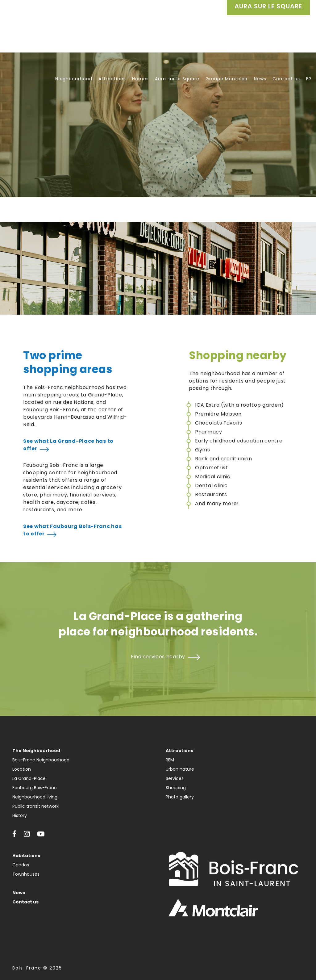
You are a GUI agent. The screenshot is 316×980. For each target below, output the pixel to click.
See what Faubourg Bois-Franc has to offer (72, 530)
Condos (21, 865)
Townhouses (26, 874)
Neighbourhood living (35, 797)
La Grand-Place (29, 778)
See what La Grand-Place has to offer (68, 445)
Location (22, 769)
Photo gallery (180, 797)
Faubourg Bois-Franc (35, 788)
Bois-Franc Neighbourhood (41, 760)
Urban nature (180, 769)
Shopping (176, 788)
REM (170, 760)
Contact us (25, 902)
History (20, 815)
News (19, 893)
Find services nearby (158, 657)
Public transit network (35, 806)
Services (175, 778)
